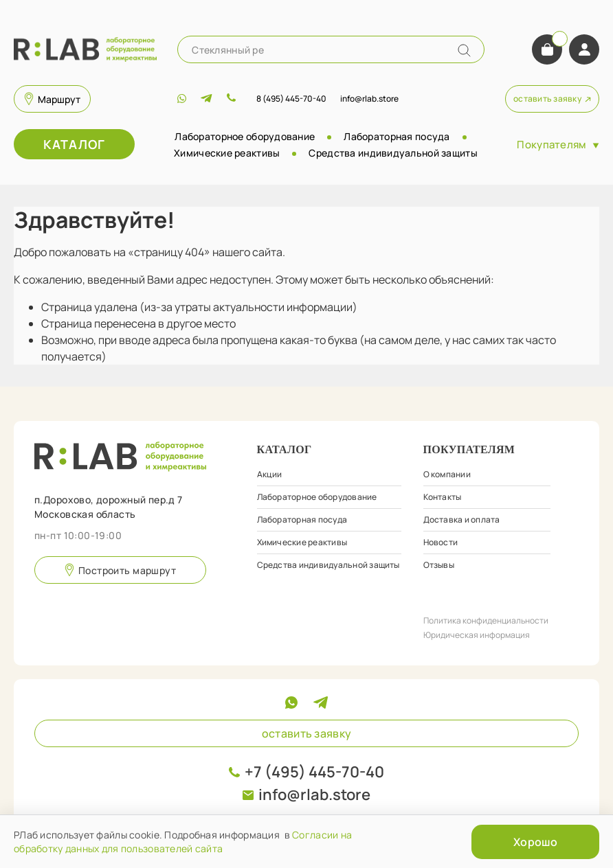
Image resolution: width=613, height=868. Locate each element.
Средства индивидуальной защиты (393, 153)
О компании (447, 474)
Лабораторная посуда (397, 136)
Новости (441, 542)
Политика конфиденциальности (486, 620)
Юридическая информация (477, 635)
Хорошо (535, 842)
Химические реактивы (227, 153)
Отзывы (439, 565)
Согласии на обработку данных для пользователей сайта (183, 842)
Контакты (443, 497)
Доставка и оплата (462, 519)
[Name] (464, 50)
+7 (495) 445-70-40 (314, 772)
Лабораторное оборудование (245, 136)
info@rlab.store (314, 795)
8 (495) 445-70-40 (291, 99)
